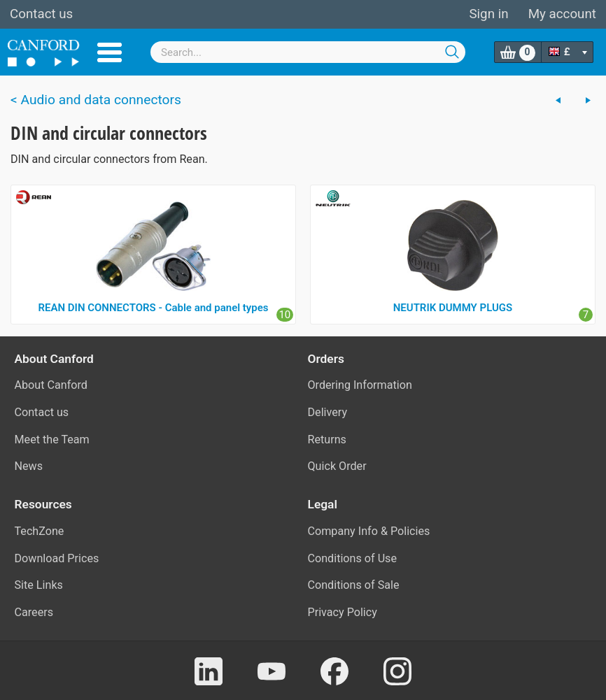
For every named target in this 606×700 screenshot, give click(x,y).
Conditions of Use (353, 558)
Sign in (488, 14)
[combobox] (308, 52)
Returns (327, 440)
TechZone (40, 531)
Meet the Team (52, 440)
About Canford (51, 385)
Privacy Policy (343, 612)
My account (562, 14)
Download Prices (57, 558)
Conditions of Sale (354, 585)
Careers (34, 612)
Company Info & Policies (369, 531)
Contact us (41, 14)
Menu (110, 52)
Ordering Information (360, 385)
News (29, 466)
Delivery (328, 412)
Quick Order (337, 466)
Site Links (39, 585)
